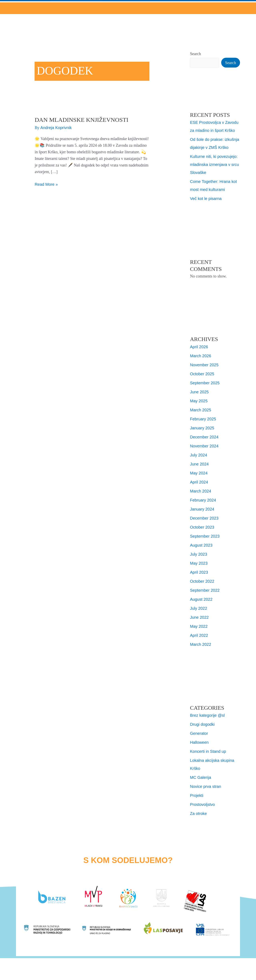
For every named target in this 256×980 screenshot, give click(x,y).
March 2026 (201, 356)
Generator (199, 733)
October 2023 (202, 527)
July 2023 (199, 554)
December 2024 (204, 437)
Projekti (197, 795)
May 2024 (199, 473)
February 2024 (203, 500)
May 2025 (199, 401)
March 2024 (201, 491)
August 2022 (201, 599)
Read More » (46, 184)
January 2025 (202, 428)
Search (195, 54)
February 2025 (203, 419)
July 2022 (199, 608)
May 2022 (199, 626)
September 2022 (205, 590)
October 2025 (202, 374)
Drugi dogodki (202, 724)
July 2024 (199, 455)
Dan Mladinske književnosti (81, 120)
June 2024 (199, 464)
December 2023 (204, 518)
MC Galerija (201, 777)
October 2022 (202, 581)
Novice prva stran (206, 786)
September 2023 (205, 536)
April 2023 (199, 572)
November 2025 (204, 365)
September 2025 (205, 383)
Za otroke (198, 813)
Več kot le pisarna (206, 199)
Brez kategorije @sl (207, 715)
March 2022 (201, 644)
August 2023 (201, 545)
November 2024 (204, 446)
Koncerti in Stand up (208, 751)
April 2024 (199, 482)
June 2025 (199, 392)
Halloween (199, 742)
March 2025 (201, 410)
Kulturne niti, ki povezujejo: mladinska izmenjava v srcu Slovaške (214, 165)
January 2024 (202, 509)
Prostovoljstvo (202, 804)
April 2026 (199, 347)
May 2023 (199, 563)
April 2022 (199, 635)
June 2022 (199, 617)
